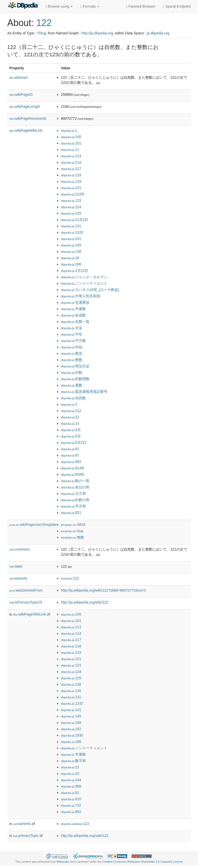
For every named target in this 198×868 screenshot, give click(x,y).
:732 (71, 805)
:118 (71, 175)
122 (44, 23)
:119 (71, 181)
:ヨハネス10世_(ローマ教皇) (90, 290)
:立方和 (73, 493)
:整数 (72, 360)
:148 (71, 251)
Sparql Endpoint (177, 6)
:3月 (71, 430)
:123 (71, 201)
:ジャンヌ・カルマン (84, 277)
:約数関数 (75, 379)
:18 (70, 258)
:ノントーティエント (84, 283)
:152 (71, 729)
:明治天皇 (75, 366)
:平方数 (73, 341)
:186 (71, 264)
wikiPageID (21, 95)
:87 (70, 455)
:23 (70, 423)
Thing (42, 33)
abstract (19, 77)
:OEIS (73, 525)
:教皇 (72, 353)
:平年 (72, 334)
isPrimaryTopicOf (26, 602)
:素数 (72, 385)
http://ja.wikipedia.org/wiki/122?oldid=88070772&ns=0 (103, 590)
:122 (70, 578)
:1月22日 (75, 271)
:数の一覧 (75, 481)
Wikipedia (63, 862)
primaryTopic (26, 836)
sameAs (18, 578)
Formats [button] (90, 6)
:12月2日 (75, 220)
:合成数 (73, 315)
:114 (71, 162)
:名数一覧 (75, 322)
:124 (71, 207)
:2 (69, 404)
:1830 (72, 735)
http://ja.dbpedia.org (97, 33)
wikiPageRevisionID (28, 118)
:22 (70, 417)
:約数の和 (75, 500)
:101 (71, 143)
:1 (69, 130)
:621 (71, 513)
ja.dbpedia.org (158, 33)
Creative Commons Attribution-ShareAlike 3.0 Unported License (142, 862)
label (16, 566)
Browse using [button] (59, 6)
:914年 (73, 468)
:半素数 (73, 309)
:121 (71, 188)
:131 (71, 226)
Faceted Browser (141, 6)
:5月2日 (74, 443)
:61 (70, 449)
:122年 (73, 194)
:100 (71, 137)
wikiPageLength (25, 106)
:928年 (73, 474)
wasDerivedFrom (26, 590)
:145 (71, 245)
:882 (71, 462)
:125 (71, 213)
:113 (71, 156)
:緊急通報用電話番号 (84, 392)
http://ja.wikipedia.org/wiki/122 (85, 602)
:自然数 (73, 398)
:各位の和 (75, 487)
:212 (71, 411)
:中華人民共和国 (81, 296)
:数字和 (73, 761)
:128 (71, 684)
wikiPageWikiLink (26, 130)
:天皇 (72, 328)
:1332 (72, 232)
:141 (71, 239)
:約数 (72, 372)
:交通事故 (75, 302)
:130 (71, 691)
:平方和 (73, 506)
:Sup (72, 531)
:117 (71, 169)
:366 (71, 786)
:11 (70, 150)
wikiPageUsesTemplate (33, 525)
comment (19, 549)
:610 (71, 799)
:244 (71, 780)
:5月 (71, 436)
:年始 (72, 347)
